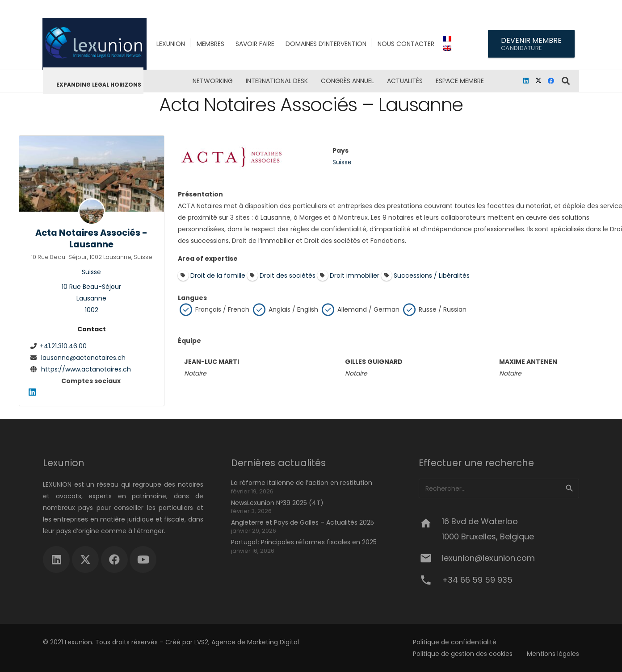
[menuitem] (449, 39)
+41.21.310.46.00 (63, 346)
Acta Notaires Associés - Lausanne (91, 238)
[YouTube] (143, 559)
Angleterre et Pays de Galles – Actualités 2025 (303, 522)
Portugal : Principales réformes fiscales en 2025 (304, 542)
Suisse (91, 272)
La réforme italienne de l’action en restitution (302, 483)
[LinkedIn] (526, 81)
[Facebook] (551, 81)
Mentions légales (553, 654)
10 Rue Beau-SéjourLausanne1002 (91, 298)
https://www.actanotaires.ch (86, 369)
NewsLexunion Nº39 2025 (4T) (277, 503)
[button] (566, 81)
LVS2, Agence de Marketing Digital (247, 642)
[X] (538, 81)
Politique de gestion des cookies (463, 654)
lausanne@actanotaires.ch (83, 357)
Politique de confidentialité (455, 642)
